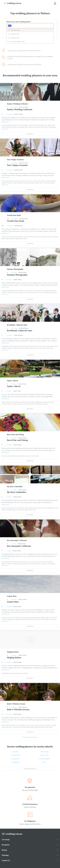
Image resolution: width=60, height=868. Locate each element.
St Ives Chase (44, 755)
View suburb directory (30, 769)
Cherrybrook (16, 759)
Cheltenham (16, 762)
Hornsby (16, 752)
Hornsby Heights (44, 759)
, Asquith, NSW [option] (13, 38)
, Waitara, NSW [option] (13, 34)
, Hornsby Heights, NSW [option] (16, 42)
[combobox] (30, 26)
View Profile (30, 134)
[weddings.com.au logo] (12, 3)
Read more (5, 122)
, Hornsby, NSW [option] (14, 30)
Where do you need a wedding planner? (19, 22)
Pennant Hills (16, 755)
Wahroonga (44, 752)
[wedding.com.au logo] (12, 835)
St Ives (44, 762)
